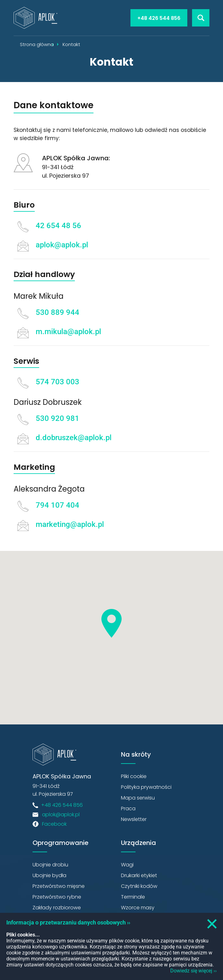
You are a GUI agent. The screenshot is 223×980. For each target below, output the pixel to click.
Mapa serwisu (138, 798)
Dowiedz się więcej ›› (193, 971)
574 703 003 (57, 382)
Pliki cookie (134, 776)
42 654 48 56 (58, 226)
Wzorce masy (138, 908)
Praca (128, 809)
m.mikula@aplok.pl (68, 332)
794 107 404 (57, 505)
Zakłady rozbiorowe (57, 908)
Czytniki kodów (139, 886)
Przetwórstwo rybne (57, 897)
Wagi (127, 865)
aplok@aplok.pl (62, 245)
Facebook (54, 824)
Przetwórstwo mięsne (59, 886)
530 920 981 (57, 418)
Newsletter (134, 819)
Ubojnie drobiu (50, 865)
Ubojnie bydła (49, 875)
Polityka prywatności (146, 787)
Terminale (133, 897)
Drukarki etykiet (139, 875)
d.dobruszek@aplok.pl (74, 438)
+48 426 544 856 (159, 18)
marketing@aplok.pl (70, 524)
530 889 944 (57, 312)
